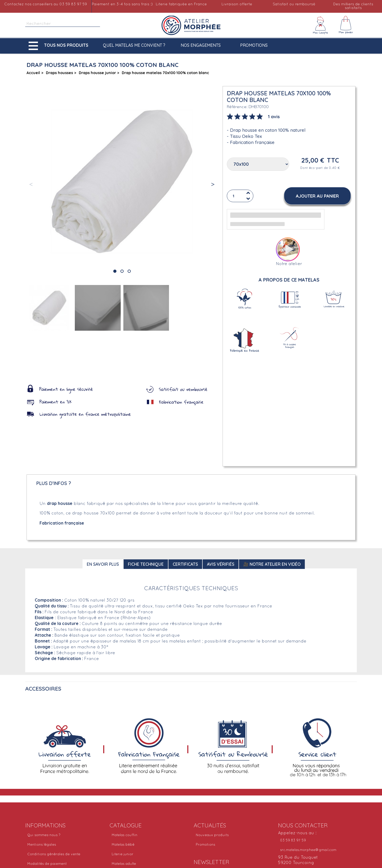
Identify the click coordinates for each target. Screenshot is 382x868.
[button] (60, 46)
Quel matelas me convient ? (134, 45)
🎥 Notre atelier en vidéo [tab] (272, 564)
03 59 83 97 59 (293, 841)
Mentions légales (42, 845)
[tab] (253, 116)
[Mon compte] (320, 25)
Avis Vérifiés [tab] (221, 564)
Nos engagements (201, 45)
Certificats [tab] (185, 564)
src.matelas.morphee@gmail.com (308, 850)
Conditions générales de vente (54, 854)
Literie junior (123, 854)
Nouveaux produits (212, 835)
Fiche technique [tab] (146, 564)
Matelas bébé (123, 845)
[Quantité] (240, 196)
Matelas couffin (125, 835)
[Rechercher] (63, 24)
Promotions (254, 45)
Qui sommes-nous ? (44, 835)
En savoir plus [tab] (103, 564)
